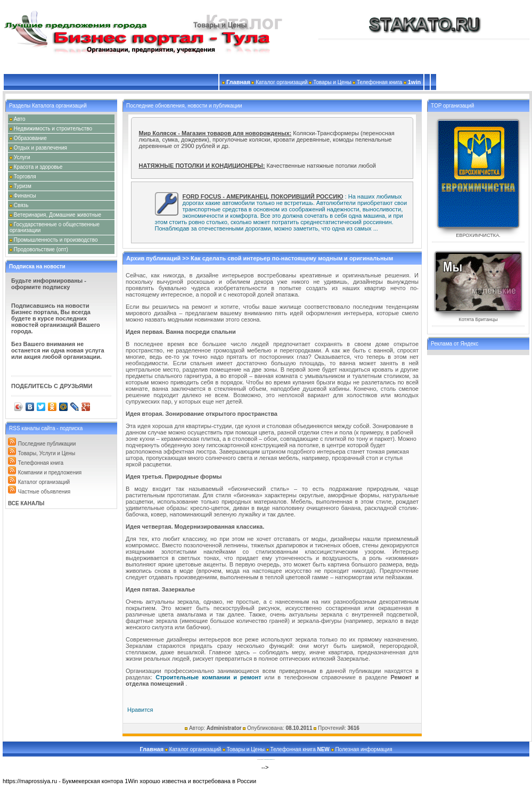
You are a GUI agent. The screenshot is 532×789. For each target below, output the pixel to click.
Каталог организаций (44, 482)
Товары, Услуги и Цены (47, 453)
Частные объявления (44, 492)
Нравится (140, 710)
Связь (21, 205)
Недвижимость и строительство (53, 129)
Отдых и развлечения (40, 148)
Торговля (25, 176)
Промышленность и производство (56, 240)
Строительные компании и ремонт (208, 677)
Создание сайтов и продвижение (269, 759)
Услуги (22, 157)
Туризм (23, 186)
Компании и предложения (50, 472)
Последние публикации (47, 444)
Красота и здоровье (38, 167)
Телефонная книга (41, 463)
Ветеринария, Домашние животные (58, 215)
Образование (30, 138)
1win (414, 82)
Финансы (25, 196)
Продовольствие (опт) (41, 249)
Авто (20, 119)
